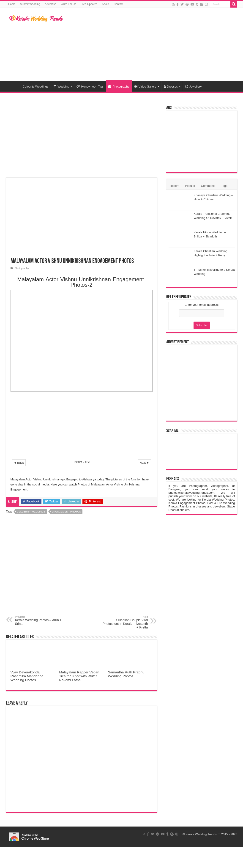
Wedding (61, 87)
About (105, 4)
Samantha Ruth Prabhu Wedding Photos (126, 674)
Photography (119, 87)
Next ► (144, 463)
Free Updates (89, 4)
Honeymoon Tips (90, 87)
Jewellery (193, 87)
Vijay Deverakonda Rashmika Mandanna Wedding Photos (27, 676)
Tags (224, 186)
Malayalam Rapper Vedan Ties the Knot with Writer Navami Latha (79, 676)
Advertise (50, 4)
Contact (119, 4)
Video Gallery (145, 87)
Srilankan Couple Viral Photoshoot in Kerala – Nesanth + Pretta (124, 622)
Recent (175, 186)
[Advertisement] (150, 44)
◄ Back (19, 463)
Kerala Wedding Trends (201, 834)
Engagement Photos (66, 512)
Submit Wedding (30, 4)
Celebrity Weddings (35, 87)
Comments (208, 186)
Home (12, 4)
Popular (190, 186)
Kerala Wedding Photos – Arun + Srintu (39, 620)
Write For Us (68, 4)
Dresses (171, 87)
